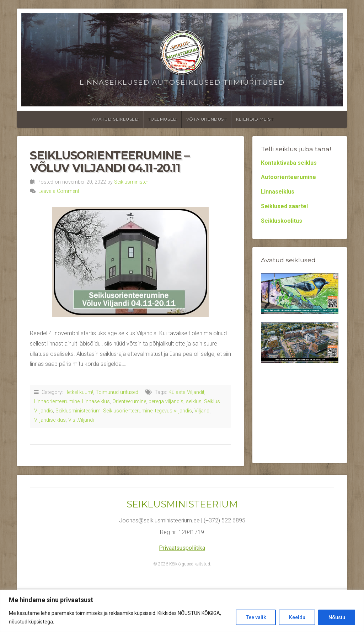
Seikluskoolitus (282, 221)
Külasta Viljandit (186, 392)
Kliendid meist (255, 119)
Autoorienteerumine (288, 177)
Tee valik (255, 617)
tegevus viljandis (173, 411)
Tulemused (162, 119)
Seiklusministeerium (78, 411)
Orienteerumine (129, 402)
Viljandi (202, 411)
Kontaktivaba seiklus (289, 163)
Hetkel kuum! (79, 392)
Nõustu (336, 617)
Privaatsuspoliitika (182, 548)
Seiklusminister (131, 182)
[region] (182, 611)
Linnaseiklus (96, 402)
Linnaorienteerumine (57, 402)
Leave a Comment (59, 191)
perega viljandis (166, 402)
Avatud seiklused (116, 119)
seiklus (194, 402)
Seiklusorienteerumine (128, 411)
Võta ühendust (207, 119)
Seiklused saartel (284, 206)
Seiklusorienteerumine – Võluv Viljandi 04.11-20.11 (110, 162)
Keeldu (296, 617)
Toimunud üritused (117, 392)
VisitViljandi (81, 420)
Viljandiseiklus (50, 420)
